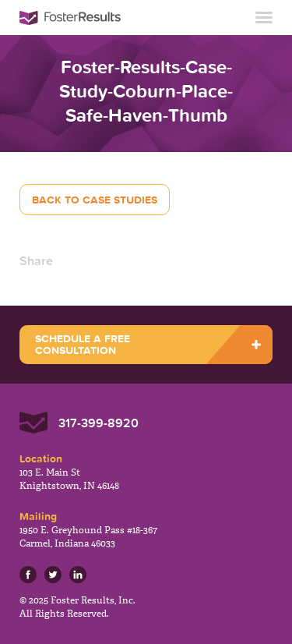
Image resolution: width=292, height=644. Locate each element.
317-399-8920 (99, 423)
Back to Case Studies (95, 200)
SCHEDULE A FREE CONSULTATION (83, 344)
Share (36, 260)
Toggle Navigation (264, 18)
